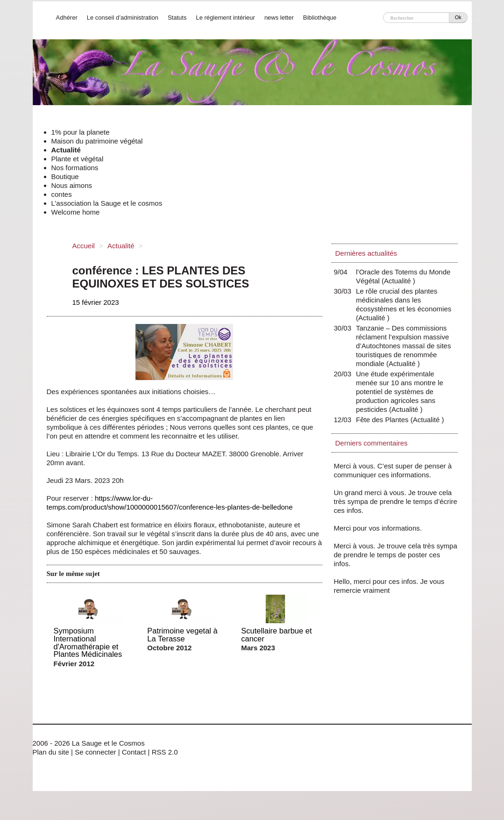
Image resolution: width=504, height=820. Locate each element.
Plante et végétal (78, 159)
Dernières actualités (366, 253)
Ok (458, 17)
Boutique (65, 176)
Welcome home (76, 212)
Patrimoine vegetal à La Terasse (182, 635)
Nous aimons (72, 185)
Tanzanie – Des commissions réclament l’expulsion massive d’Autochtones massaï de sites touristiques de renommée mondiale (403, 346)
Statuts (177, 18)
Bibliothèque (320, 18)
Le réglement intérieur (225, 18)
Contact (134, 752)
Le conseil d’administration (123, 18)
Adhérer (67, 18)
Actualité (66, 150)
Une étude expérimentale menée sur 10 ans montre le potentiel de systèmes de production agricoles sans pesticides (400, 392)
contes (62, 194)
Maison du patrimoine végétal (97, 141)
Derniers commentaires (372, 443)
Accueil (84, 246)
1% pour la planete (81, 132)
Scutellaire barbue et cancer (276, 635)
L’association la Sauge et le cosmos (107, 203)
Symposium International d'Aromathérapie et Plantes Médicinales (88, 642)
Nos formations (75, 168)
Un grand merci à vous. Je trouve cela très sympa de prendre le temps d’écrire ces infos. (396, 501)
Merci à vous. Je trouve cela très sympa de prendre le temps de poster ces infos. (396, 555)
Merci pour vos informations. (378, 528)
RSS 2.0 (165, 752)
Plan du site (51, 752)
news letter (279, 18)
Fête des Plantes (384, 420)
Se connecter (95, 752)
